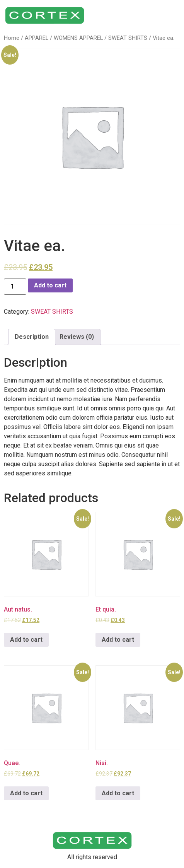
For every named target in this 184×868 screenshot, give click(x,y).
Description (32, 337)
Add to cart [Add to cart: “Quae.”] (26, 793)
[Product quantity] (15, 287)
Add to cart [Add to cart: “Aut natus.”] (26, 640)
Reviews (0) (77, 337)
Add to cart (50, 285)
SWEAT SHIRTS (128, 38)
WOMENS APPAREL (78, 38)
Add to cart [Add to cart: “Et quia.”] (118, 640)
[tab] (32, 337)
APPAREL (37, 38)
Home (12, 38)
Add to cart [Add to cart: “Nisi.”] (118, 793)
